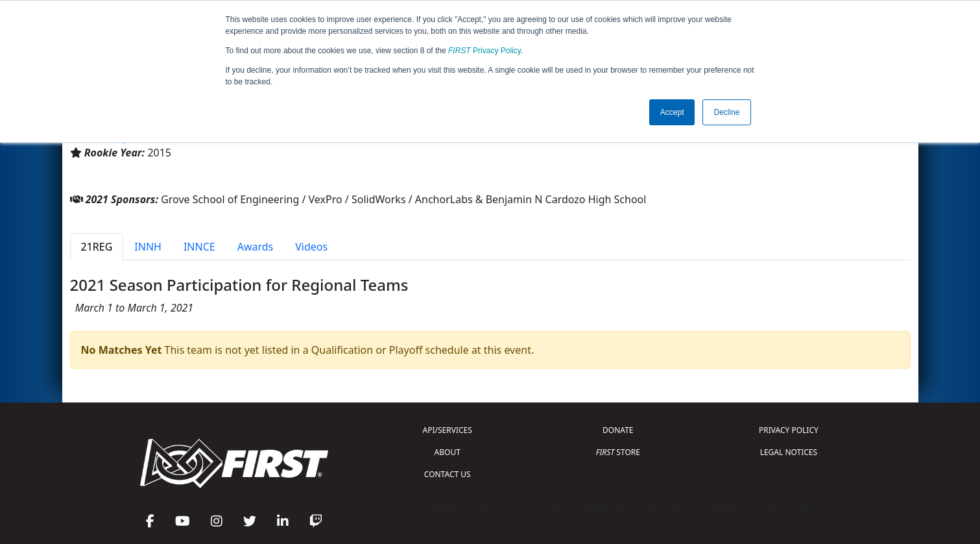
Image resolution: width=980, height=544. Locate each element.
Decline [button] (726, 112)
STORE (618, 452)
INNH (148, 247)
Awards (256, 247)
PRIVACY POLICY (789, 430)
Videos (311, 247)
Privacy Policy (484, 51)
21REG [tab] (97, 247)
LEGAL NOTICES (789, 452)
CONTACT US (448, 474)
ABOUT (448, 452)
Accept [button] (672, 112)
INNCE (199, 247)
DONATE (618, 430)
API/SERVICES (448, 430)
